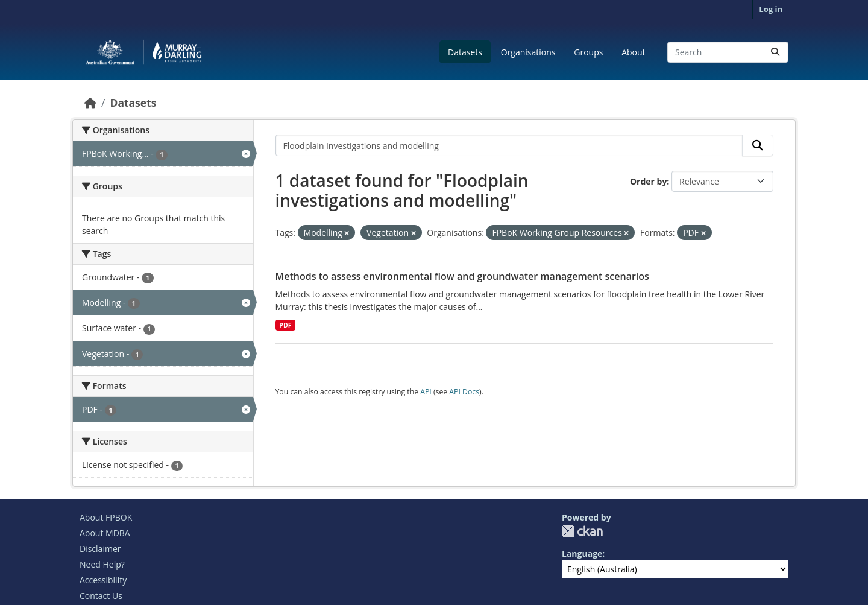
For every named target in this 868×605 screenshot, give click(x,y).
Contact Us (101, 596)
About (633, 52)
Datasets (465, 52)
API (426, 392)
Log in (771, 9)
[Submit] (775, 52)
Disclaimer (100, 549)
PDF (285, 325)
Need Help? (102, 564)
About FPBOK (106, 517)
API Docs (464, 392)
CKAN (582, 531)
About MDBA (105, 533)
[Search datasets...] (728, 52)
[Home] (90, 103)
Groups (588, 52)
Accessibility (103, 580)
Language (582, 553)
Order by (648, 181)
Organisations (528, 52)
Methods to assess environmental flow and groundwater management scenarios (462, 276)
